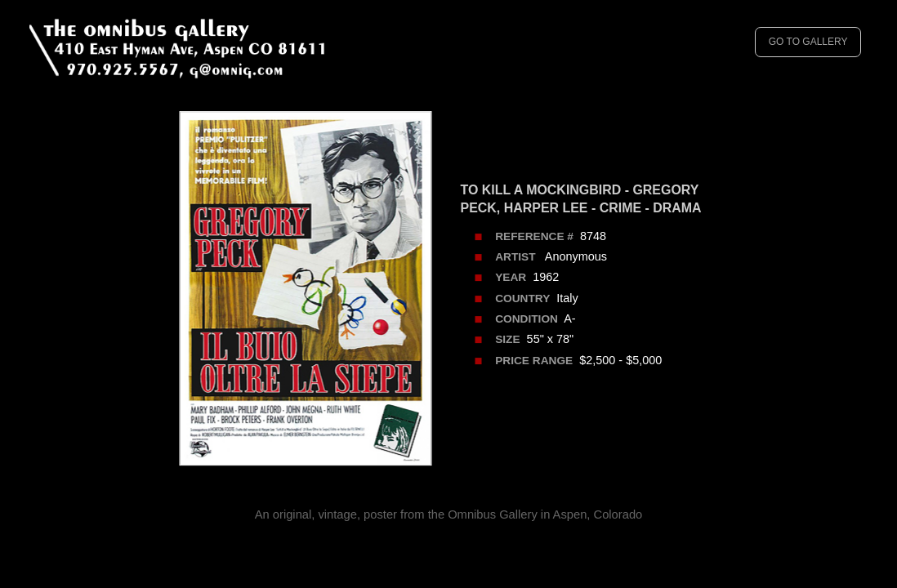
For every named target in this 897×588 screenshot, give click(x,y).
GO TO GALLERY (808, 42)
